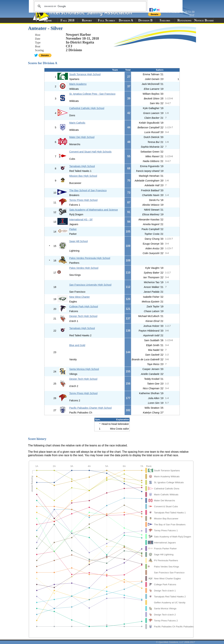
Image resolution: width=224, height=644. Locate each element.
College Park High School (84, 306)
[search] (90, 6)
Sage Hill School (79, 241)
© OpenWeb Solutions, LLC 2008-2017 (176, 642)
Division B (145, 20)
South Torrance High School (85, 74)
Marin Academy (78, 84)
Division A (126, 20)
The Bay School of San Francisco (88, 190)
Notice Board (204, 20)
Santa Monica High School (84, 369)
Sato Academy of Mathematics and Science (94, 210)
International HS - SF (81, 220)
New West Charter (80, 297)
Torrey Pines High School (83, 200)
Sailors (165, 20)
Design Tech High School (83, 316)
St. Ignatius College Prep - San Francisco (92, 94)
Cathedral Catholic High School (87, 108)
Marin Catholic (77, 123)
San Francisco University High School (90, 285)
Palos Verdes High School (84, 268)
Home (48, 20)
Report (87, 20)
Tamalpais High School (82, 166)
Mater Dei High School (82, 137)
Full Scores (106, 20)
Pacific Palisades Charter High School (90, 408)
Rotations (184, 20)
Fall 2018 (67, 20)
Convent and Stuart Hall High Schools (90, 152)
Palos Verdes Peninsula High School (90, 258)
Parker (73, 229)
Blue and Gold (77, 345)
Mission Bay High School (83, 176)
